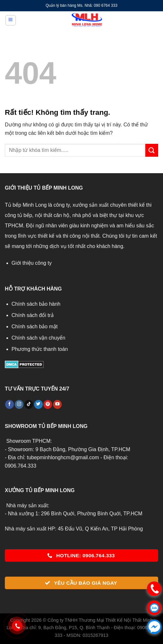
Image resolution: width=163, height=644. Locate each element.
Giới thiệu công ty (32, 263)
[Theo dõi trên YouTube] (57, 404)
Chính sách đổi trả (33, 315)
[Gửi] (152, 150)
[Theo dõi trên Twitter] (38, 404)
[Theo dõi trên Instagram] (19, 404)
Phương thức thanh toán (40, 349)
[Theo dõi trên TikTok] (29, 404)
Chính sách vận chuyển (38, 338)
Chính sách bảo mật (35, 327)
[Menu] (11, 20)
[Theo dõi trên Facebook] (9, 404)
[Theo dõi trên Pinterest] (48, 404)
